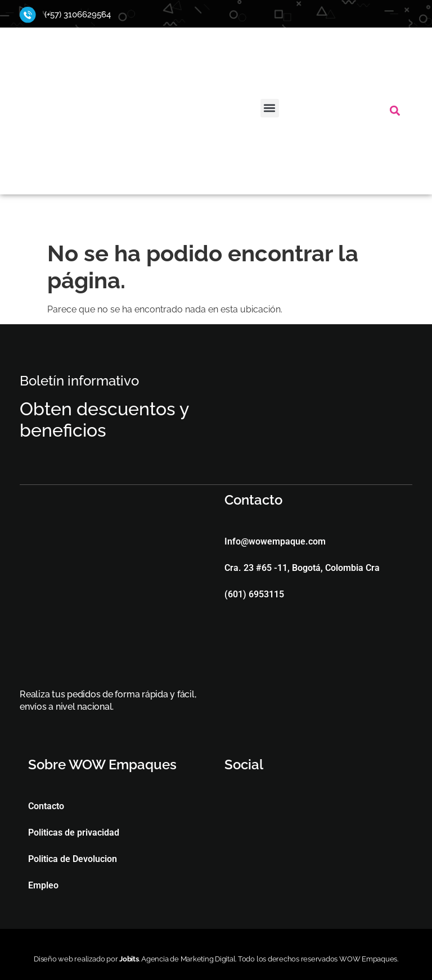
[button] (270, 108)
